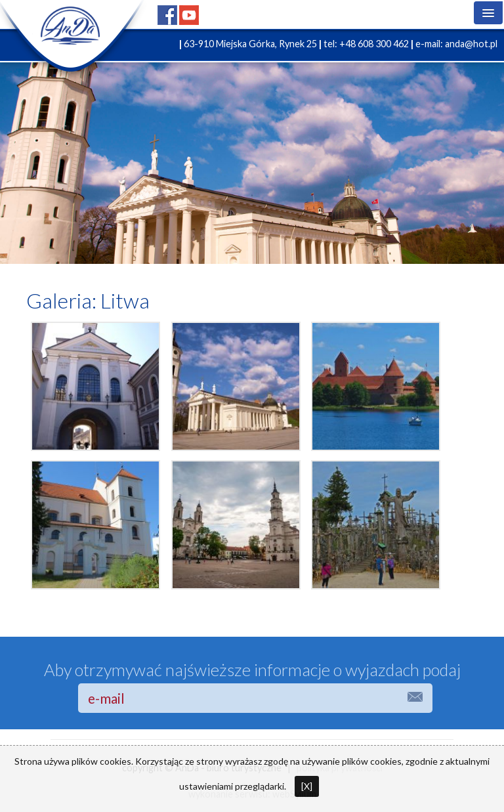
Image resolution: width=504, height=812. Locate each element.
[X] (307, 786)
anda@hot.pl (471, 44)
